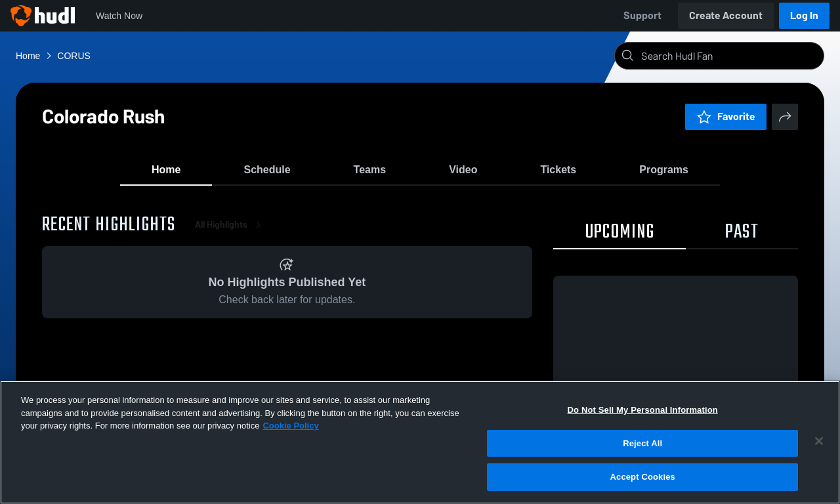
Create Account (726, 15)
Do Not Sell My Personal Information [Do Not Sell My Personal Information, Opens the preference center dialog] (643, 410)
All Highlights (230, 236)
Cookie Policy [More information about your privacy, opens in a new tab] (290, 426)
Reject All (642, 443)
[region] (420, 442)
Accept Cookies (643, 477)
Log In (804, 15)
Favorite (726, 116)
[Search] (730, 56)
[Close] (819, 441)
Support (642, 15)
